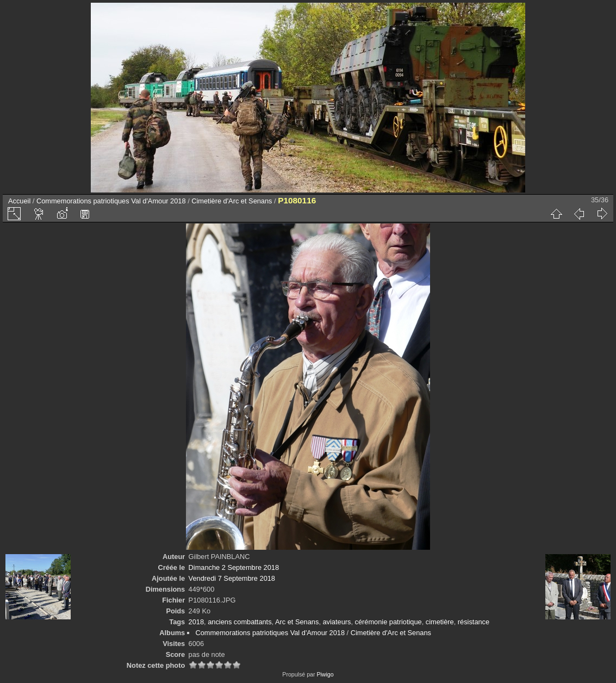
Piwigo (325, 674)
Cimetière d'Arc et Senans (232, 201)
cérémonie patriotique (388, 622)
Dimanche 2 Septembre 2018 (234, 567)
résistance (474, 622)
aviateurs (337, 622)
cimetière (440, 622)
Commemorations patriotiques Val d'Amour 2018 (111, 201)
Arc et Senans (297, 622)
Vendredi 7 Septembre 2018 (232, 578)
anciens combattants (239, 622)
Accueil (19, 201)
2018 (196, 622)
